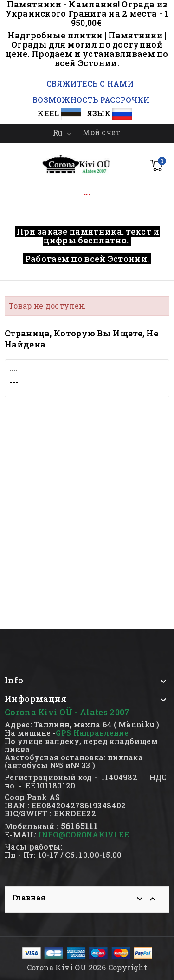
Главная (29, 897)
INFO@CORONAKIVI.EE (84, 834)
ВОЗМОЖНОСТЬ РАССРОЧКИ (91, 100)
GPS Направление (92, 733)
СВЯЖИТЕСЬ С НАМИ (89, 84)
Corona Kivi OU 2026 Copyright (87, 967)
